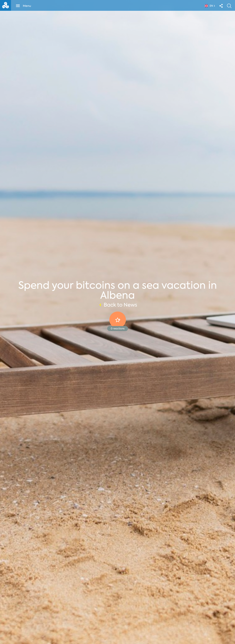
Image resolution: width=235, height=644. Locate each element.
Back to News (118, 305)
